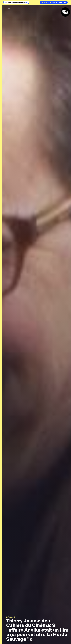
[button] (9, 9)
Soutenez (47, 2)
